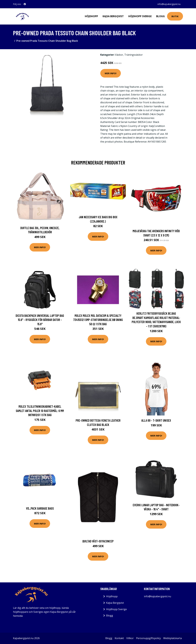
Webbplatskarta (172, 638)
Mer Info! (111, 73)
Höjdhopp (91, 16)
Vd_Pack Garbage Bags (40, 508)
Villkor (130, 638)
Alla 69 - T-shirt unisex (156, 420)
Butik (175, 16)
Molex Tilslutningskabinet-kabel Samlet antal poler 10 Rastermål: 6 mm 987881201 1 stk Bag (40, 411)
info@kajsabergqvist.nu (169, 4)
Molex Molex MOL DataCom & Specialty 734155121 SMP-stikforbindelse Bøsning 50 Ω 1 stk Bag (98, 320)
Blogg (160, 16)
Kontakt (119, 638)
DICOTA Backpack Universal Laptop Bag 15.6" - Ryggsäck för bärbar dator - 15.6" (40, 320)
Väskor (119, 55)
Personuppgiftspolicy (148, 638)
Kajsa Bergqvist (113, 16)
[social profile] (25, 4)
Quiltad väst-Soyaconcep (98, 541)
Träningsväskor (134, 55)
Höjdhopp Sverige (140, 16)
